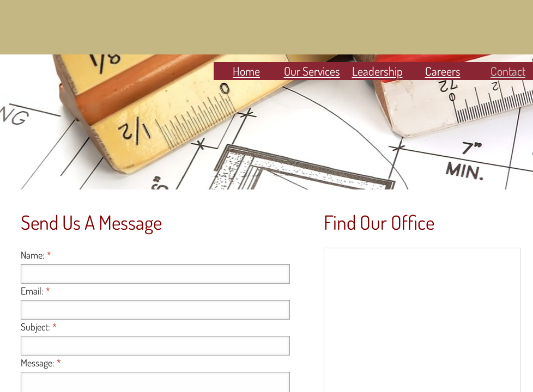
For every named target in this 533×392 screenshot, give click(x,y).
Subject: (39, 327)
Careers (443, 71)
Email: (35, 291)
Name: (36, 255)
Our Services (312, 71)
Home (246, 71)
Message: (41, 363)
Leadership (377, 71)
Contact (508, 71)
